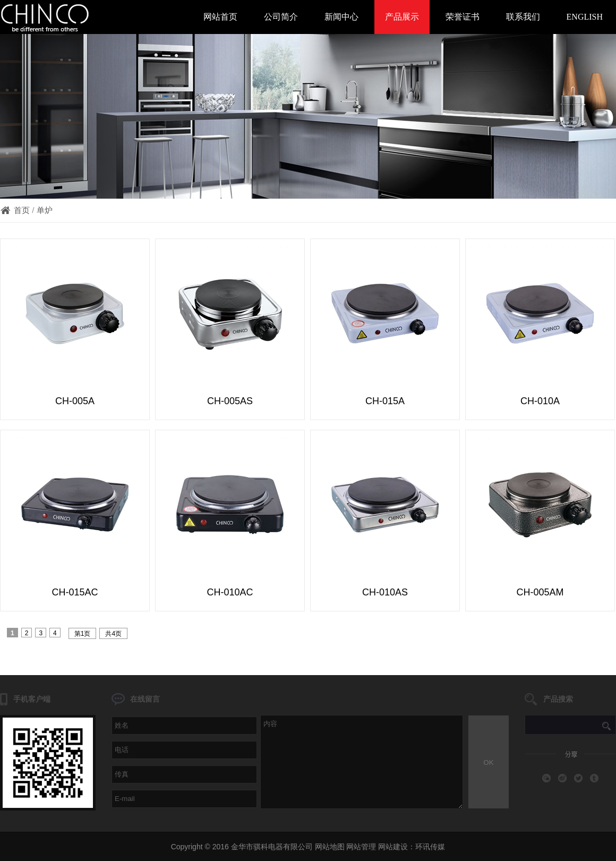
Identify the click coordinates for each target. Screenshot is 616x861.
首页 (22, 210)
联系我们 (523, 17)
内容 (362, 762)
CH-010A (540, 401)
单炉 (45, 210)
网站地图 (330, 847)
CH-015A (385, 401)
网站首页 (220, 17)
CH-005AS (230, 401)
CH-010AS (385, 592)
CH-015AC (75, 592)
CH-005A (75, 401)
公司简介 (281, 17)
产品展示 (402, 17)
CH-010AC (230, 592)
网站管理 (361, 847)
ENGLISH (585, 17)
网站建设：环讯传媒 (412, 847)
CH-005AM (540, 592)
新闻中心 (341, 17)
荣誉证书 (463, 17)
